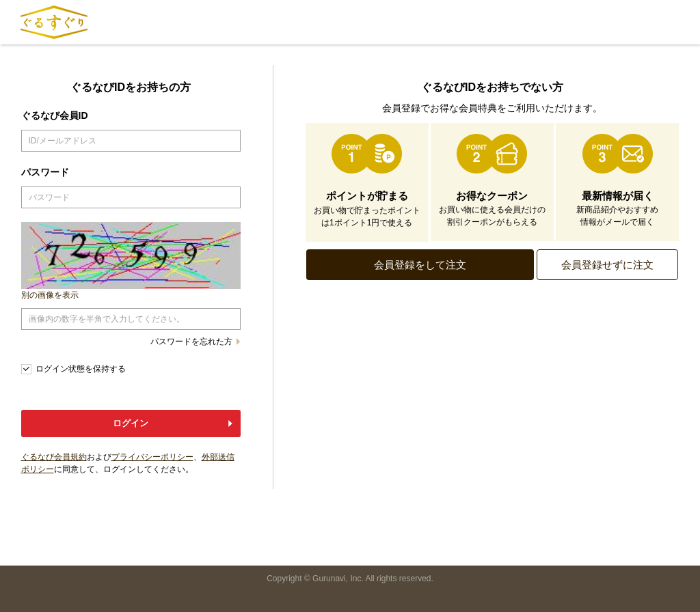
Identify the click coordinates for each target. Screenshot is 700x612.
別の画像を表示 (50, 295)
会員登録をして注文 (420, 265)
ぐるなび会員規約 (54, 457)
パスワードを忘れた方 (191, 342)
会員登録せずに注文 (607, 265)
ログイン (131, 423)
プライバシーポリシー (152, 457)
